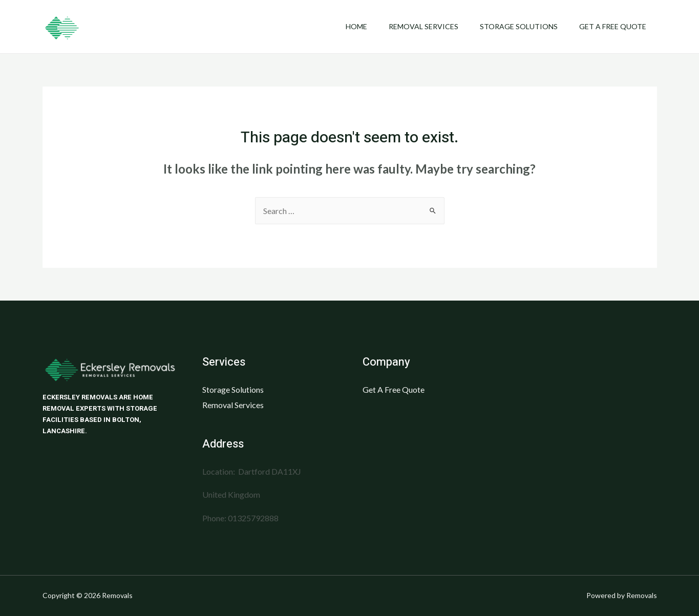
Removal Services (416, 26)
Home (346, 26)
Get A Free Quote (611, 26)
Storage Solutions (514, 26)
